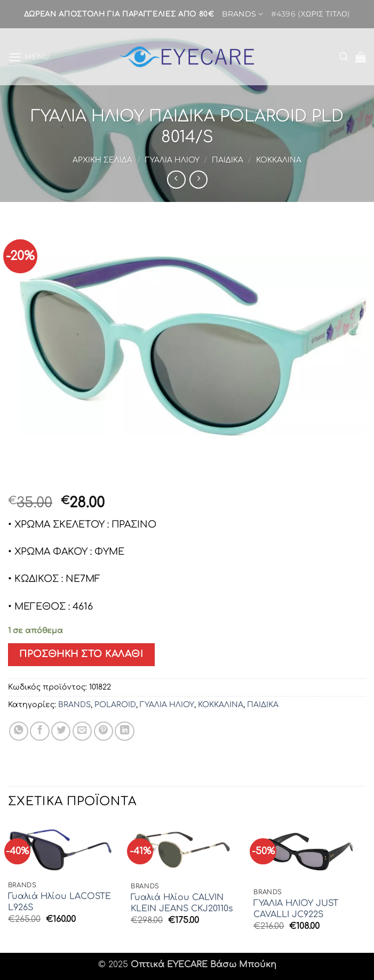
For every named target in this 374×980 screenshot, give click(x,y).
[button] (29, 56)
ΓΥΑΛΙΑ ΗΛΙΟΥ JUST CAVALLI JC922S (296, 909)
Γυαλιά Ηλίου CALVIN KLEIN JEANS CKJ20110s (182, 903)
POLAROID (115, 705)
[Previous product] (198, 180)
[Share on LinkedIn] (124, 731)
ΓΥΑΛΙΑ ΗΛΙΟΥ (172, 160)
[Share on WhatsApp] (19, 731)
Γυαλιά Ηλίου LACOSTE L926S (59, 902)
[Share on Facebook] (39, 731)
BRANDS (242, 14)
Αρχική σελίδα (102, 160)
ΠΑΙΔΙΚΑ (228, 160)
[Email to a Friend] (82, 731)
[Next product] (176, 180)
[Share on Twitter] (61, 731)
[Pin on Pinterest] (104, 731)
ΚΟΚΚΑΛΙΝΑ (279, 160)
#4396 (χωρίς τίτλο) (311, 14)
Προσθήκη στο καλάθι (81, 654)
